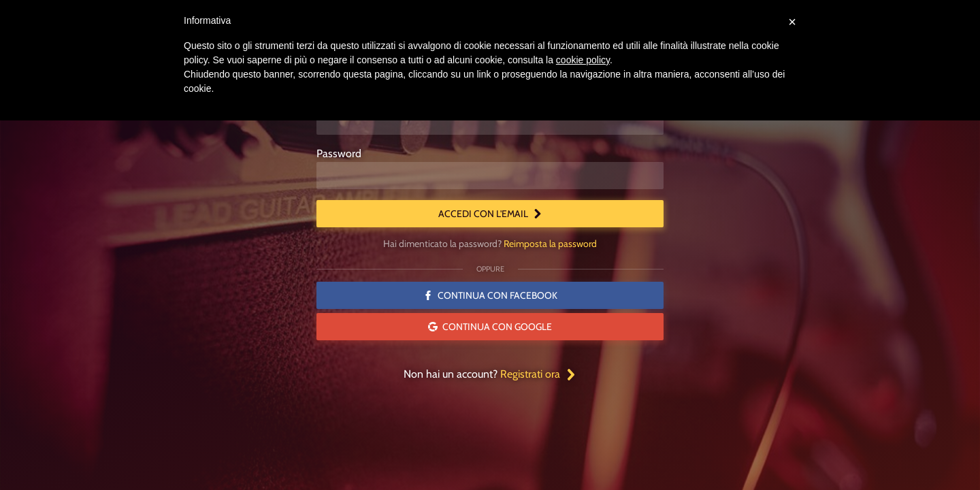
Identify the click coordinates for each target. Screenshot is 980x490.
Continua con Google (490, 327)
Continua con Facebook (490, 295)
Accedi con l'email (490, 214)
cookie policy (583, 60)
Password (339, 153)
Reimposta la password (550, 244)
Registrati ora (538, 374)
